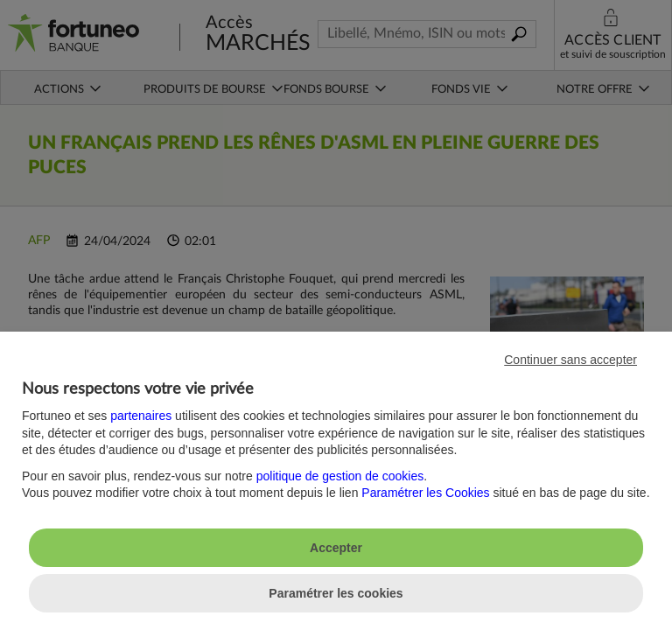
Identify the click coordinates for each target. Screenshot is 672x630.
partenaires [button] (141, 416)
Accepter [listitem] (336, 548)
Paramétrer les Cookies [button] (425, 493)
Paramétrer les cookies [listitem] (336, 593)
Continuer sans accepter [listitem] (570, 360)
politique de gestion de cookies (340, 476)
